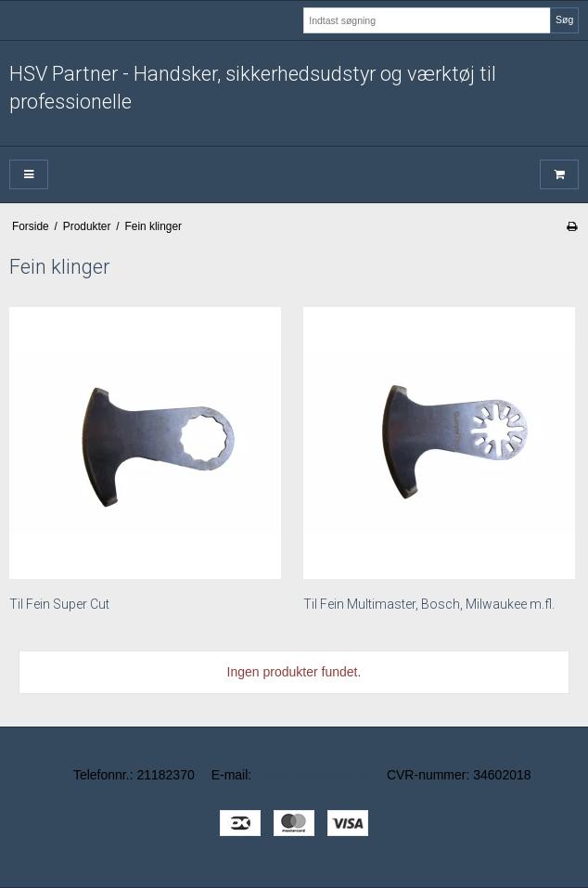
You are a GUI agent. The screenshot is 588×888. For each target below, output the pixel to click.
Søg (564, 19)
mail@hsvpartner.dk (313, 775)
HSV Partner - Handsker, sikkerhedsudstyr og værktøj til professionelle (253, 88)
